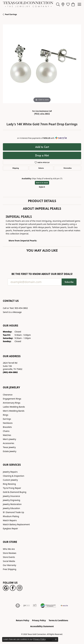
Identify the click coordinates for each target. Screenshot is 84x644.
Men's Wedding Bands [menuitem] (14, 411)
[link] (63, 4)
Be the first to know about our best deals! (42, 274)
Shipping (16, 168)
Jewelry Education (11, 508)
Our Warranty (9, 565)
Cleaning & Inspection (13, 476)
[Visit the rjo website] (35, 606)
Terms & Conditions (58, 620)
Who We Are (9, 549)
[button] (58, 4)
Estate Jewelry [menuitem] (10, 451)
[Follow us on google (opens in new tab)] (6, 588)
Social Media (9, 561)
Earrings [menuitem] (7, 419)
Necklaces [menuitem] (8, 423)
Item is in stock (42, 183)
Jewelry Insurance (11, 496)
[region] (42, 64)
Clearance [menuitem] (8, 395)
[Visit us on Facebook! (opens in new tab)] (13, 588)
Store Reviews (10, 553)
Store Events (9, 557)
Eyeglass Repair (10, 528)
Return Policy (23, 620)
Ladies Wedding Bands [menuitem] (14, 407)
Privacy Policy (39, 620)
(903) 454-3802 (42, 114)
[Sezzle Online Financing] (64, 606)
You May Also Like (42, 250)
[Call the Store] (10, 372)
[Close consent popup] (56, 639)
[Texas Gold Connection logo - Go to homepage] (28, 4)
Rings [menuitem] (6, 415)
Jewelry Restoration (12, 504)
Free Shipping (10, 569)
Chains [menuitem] (6, 431)
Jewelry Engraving (11, 500)
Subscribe (69, 282)
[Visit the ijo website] (26, 606)
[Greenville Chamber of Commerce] (48, 606)
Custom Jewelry (10, 480)
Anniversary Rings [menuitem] (12, 403)
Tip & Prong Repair (12, 488)
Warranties (68, 168)
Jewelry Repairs (10, 472)
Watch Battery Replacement (16, 524)
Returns (41, 168)
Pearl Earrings (11, 14)
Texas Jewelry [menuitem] (9, 447)
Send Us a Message (12, 312)
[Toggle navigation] (79, 4)
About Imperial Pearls (42, 208)
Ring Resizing (9, 484)
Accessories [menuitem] (8, 443)
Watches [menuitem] (7, 435)
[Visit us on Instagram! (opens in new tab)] (20, 588)
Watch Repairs (10, 520)
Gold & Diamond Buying (15, 492)
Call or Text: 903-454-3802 (15, 308)
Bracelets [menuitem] (7, 427)
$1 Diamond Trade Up (13, 512)
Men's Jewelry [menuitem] (9, 439)
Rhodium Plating (11, 516)
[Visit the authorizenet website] (18, 606)
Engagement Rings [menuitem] (12, 399)
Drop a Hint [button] (42, 155)
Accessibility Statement (42, 626)
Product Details (42, 201)
